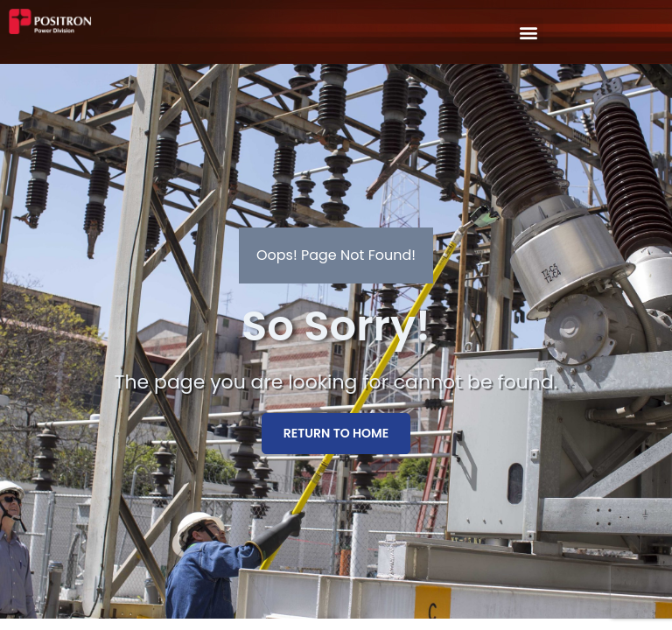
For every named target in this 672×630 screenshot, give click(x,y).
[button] (529, 32)
